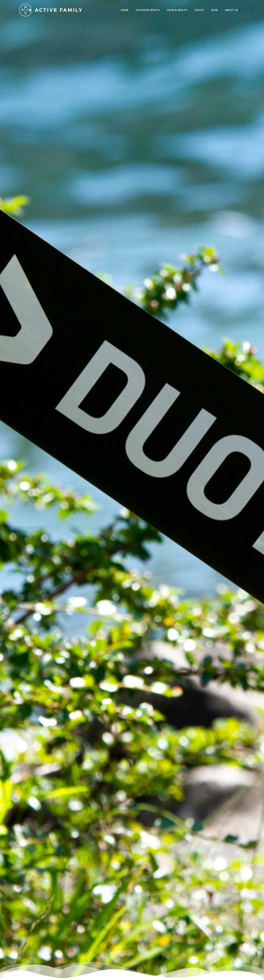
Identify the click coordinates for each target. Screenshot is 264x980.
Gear (214, 10)
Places (199, 10)
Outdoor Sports (148, 10)
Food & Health (177, 10)
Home (125, 10)
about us (233, 10)
